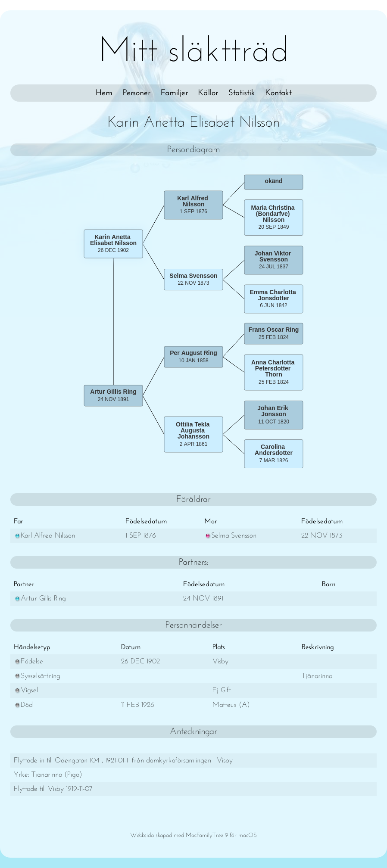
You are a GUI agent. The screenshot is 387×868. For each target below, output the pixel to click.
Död (23, 705)
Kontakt (279, 93)
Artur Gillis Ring (40, 599)
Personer (137, 93)
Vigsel (26, 690)
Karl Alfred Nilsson (44, 536)
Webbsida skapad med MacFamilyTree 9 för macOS (193, 835)
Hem (104, 93)
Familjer (174, 93)
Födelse (28, 661)
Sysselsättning (37, 676)
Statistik (242, 93)
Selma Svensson (230, 536)
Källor (208, 93)
